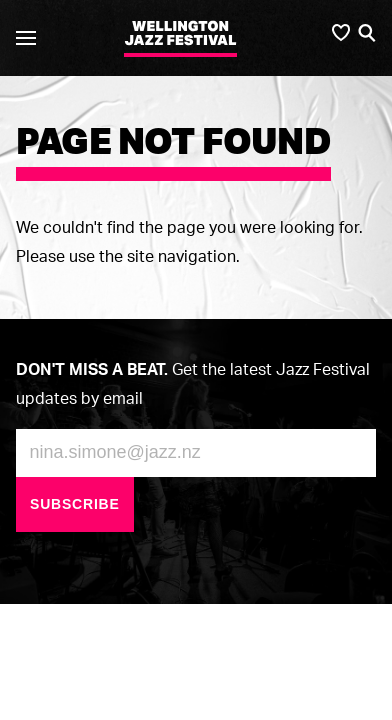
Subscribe (75, 504)
